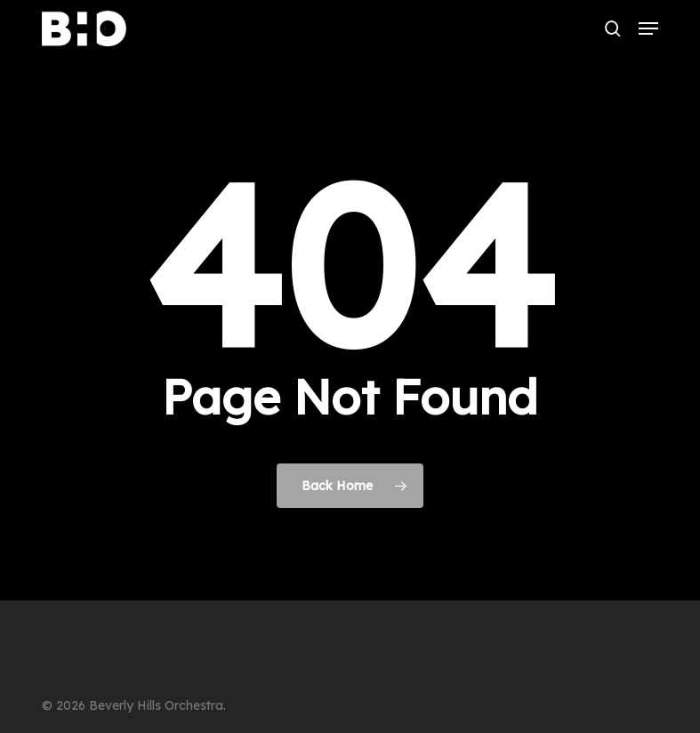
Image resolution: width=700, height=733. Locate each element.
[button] (648, 28)
